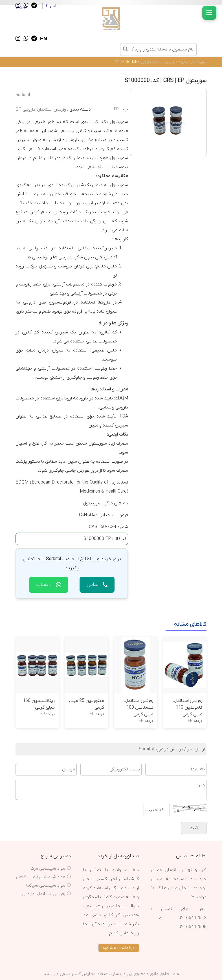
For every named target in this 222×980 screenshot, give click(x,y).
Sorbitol (133, 62)
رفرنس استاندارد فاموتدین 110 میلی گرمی (187, 707)
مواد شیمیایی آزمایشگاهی (41, 877)
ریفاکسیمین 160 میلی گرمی (39, 704)
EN (44, 39)
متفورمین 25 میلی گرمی (87, 704)
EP (116, 109)
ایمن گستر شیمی (194, 62)
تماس (97, 585)
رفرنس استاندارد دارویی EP (145, 62)
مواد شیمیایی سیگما (46, 885)
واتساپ (49, 585)
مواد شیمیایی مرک (48, 869)
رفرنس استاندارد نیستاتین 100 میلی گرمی (138, 707)
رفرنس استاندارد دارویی (43, 894)
